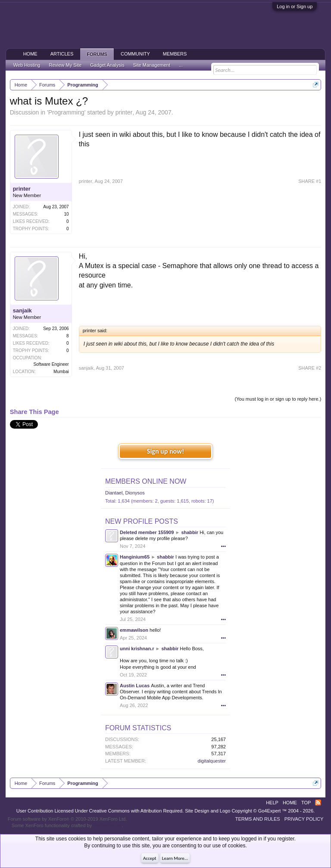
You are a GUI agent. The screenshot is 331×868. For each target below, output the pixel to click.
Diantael (114, 493)
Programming (66, 112)
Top (306, 803)
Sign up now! (165, 451)
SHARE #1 (310, 181)
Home (30, 54)
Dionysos (135, 493)
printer (124, 112)
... (181, 65)
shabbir (190, 532)
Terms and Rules (258, 819)
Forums (97, 54)
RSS (318, 803)
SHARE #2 (310, 368)
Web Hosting (27, 65)
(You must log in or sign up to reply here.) (278, 399)
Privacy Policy (304, 819)
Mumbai (61, 372)
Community (135, 54)
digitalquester (212, 761)
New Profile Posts (142, 521)
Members (175, 54)
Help (272, 803)
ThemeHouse (107, 825)
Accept (150, 858)
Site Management (152, 65)
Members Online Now (146, 481)
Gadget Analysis (107, 65)
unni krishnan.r (137, 649)
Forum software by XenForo (67, 819)
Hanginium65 (135, 557)
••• (223, 546)
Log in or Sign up (295, 6)
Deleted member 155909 (147, 532)
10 (67, 214)
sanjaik (22, 310)
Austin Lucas (135, 686)
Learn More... (175, 858)
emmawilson (134, 630)
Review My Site (65, 65)
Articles (62, 54)
